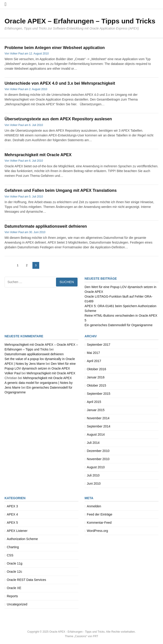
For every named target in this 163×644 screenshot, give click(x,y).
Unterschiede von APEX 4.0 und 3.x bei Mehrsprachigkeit (60, 83)
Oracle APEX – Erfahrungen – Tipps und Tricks (80, 21)
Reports (12, 596)
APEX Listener (17, 531)
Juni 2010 (94, 484)
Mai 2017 (93, 353)
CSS (10, 555)
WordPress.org (97, 531)
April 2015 (94, 402)
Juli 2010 (93, 475)
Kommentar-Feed (99, 523)
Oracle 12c (15, 572)
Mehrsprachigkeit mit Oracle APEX (38, 155)
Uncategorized (17, 604)
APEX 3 (12, 506)
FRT (96, 636)
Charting (13, 547)
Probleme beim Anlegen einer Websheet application (55, 48)
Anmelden (94, 506)
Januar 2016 (96, 377)
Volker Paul (17, 54)
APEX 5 (12, 523)
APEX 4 (12, 514)
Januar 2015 (96, 410)
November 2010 (98, 459)
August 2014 (96, 434)
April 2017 (94, 361)
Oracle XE (14, 588)
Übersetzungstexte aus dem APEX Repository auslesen (58, 119)
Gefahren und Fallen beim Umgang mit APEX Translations (61, 190)
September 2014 (99, 426)
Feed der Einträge (100, 514)
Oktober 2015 (96, 385)
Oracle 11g (15, 563)
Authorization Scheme (22, 539)
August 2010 (96, 467)
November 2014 (98, 418)
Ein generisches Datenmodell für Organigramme (119, 325)
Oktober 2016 (96, 369)
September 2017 (99, 345)
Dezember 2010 (98, 451)
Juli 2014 (93, 443)
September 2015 (99, 394)
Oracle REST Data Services (26, 580)
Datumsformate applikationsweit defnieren (46, 226)
